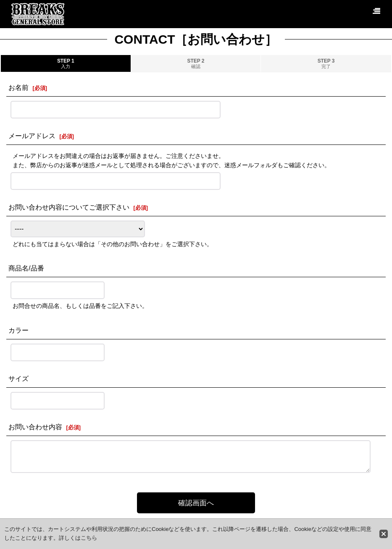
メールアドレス (32, 136)
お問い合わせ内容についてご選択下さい (69, 207)
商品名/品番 (26, 268)
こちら (89, 538)
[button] (376, 11)
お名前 (18, 87)
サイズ (18, 378)
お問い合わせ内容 (35, 427)
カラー (18, 330)
